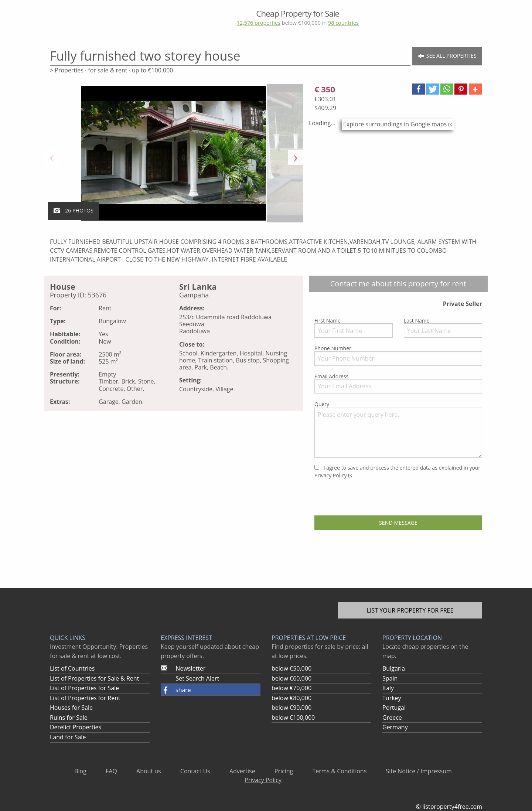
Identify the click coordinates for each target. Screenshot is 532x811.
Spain (390, 678)
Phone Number (398, 355)
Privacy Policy (330, 475)
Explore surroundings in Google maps (395, 124)
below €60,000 (291, 678)
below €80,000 (291, 698)
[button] (418, 89)
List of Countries (72, 668)
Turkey (392, 698)
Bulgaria (394, 668)
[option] (174, 157)
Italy (388, 688)
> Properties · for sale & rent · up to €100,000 (111, 70)
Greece (392, 718)
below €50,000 (291, 668)
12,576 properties (258, 23)
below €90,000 (291, 708)
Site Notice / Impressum (419, 771)
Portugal (394, 708)
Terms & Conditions (339, 771)
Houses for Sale (71, 708)
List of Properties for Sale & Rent (94, 678)
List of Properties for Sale (84, 688)
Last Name (443, 327)
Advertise (242, 771)
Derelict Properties (76, 727)
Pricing (284, 771)
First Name (354, 327)
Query (398, 429)
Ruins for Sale (69, 718)
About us (149, 771)
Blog (80, 771)
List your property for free (410, 610)
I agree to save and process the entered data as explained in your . (397, 471)
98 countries (343, 23)
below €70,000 (291, 688)
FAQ (111, 771)
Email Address (398, 383)
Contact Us (195, 771)
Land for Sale (68, 737)
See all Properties (447, 56)
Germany (395, 727)
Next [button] (296, 157)
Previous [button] (52, 157)
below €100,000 (293, 718)
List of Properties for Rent (85, 698)
